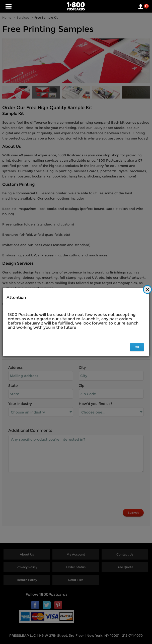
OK (137, 347)
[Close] (147, 289)
